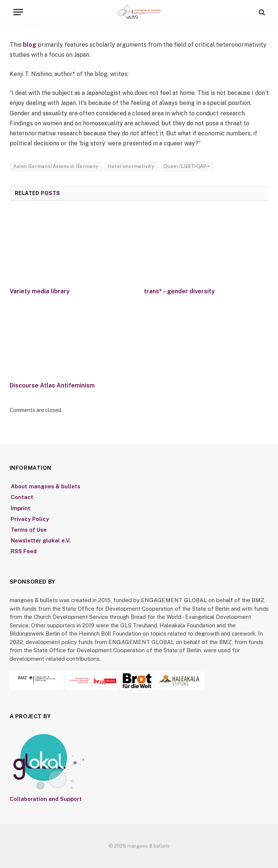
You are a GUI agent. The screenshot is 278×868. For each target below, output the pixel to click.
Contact (22, 497)
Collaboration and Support (46, 799)
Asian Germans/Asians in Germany (56, 166)
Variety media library (40, 291)
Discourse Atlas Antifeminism (52, 385)
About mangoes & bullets (46, 486)
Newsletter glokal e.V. (41, 540)
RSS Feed (24, 551)
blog (30, 45)
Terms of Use (29, 530)
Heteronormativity (131, 166)
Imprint (21, 508)
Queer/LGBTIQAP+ (187, 166)
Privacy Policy (30, 519)
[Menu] (18, 12)
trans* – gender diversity (179, 291)
